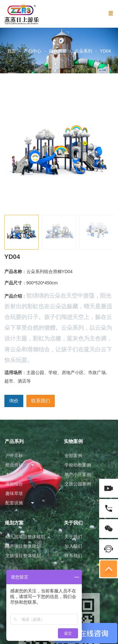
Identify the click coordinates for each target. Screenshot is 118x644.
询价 (14, 401)
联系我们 (41, 401)
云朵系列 (83, 51)
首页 (12, 51)
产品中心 (32, 51)
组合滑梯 (58, 51)
